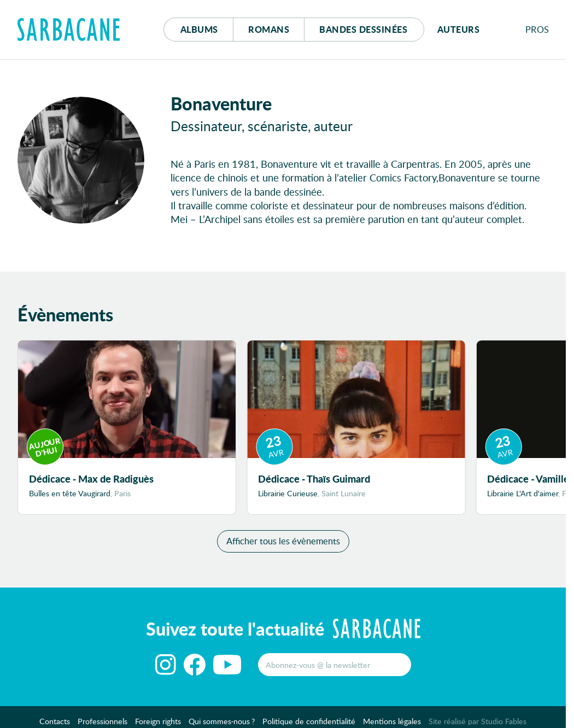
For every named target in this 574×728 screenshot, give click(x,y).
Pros (537, 29)
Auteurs (459, 29)
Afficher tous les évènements (283, 541)
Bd (363, 29)
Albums (199, 29)
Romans (269, 29)
